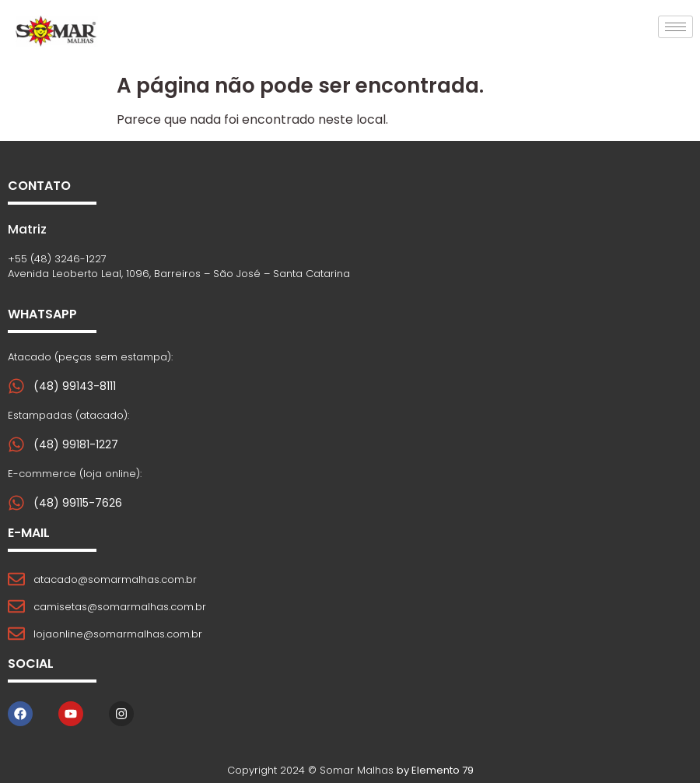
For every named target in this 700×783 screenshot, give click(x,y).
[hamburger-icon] (675, 27)
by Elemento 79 (435, 770)
